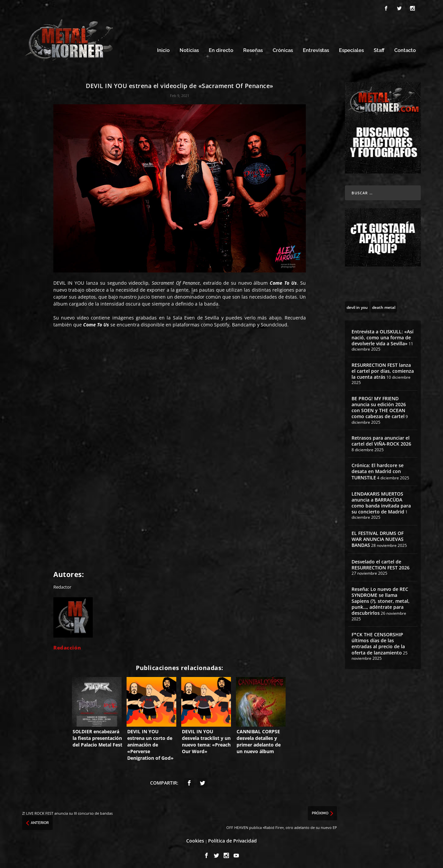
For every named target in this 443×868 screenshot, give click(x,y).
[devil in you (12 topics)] (357, 305)
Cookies (195, 839)
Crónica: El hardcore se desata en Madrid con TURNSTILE (378, 469)
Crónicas (283, 49)
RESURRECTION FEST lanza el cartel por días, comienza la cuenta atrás (383, 369)
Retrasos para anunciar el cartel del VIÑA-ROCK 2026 (381, 439)
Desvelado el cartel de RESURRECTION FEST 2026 (381, 563)
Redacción (67, 646)
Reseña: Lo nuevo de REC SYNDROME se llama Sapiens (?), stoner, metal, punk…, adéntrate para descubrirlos (381, 599)
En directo (221, 49)
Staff (379, 49)
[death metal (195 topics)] (384, 305)
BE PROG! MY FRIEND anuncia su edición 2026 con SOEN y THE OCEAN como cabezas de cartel (379, 406)
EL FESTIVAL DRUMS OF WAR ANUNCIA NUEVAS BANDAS (378, 537)
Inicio (163, 49)
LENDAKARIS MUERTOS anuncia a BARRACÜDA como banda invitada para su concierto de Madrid (381, 501)
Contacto (405, 49)
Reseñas (253, 49)
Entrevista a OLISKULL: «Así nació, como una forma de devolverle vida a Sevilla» (383, 336)
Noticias (189, 49)
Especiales (351, 49)
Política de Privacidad (232, 839)
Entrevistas (316, 49)
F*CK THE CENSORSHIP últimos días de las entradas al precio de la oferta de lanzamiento (378, 642)
